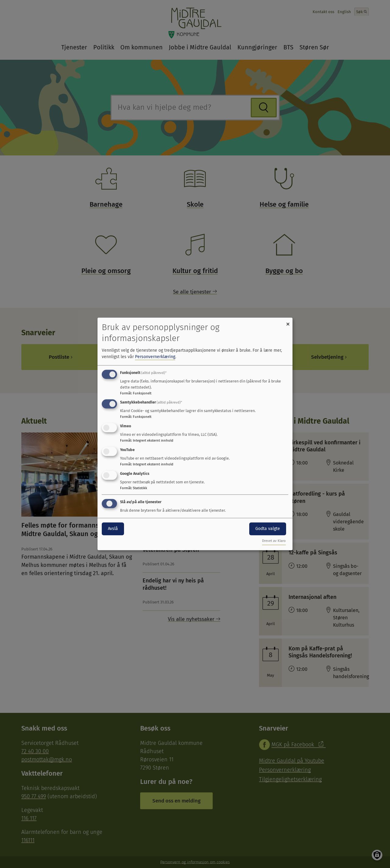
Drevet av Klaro (274, 541)
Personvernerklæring (155, 357)
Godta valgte (268, 529)
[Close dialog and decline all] (288, 321)
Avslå (113, 529)
